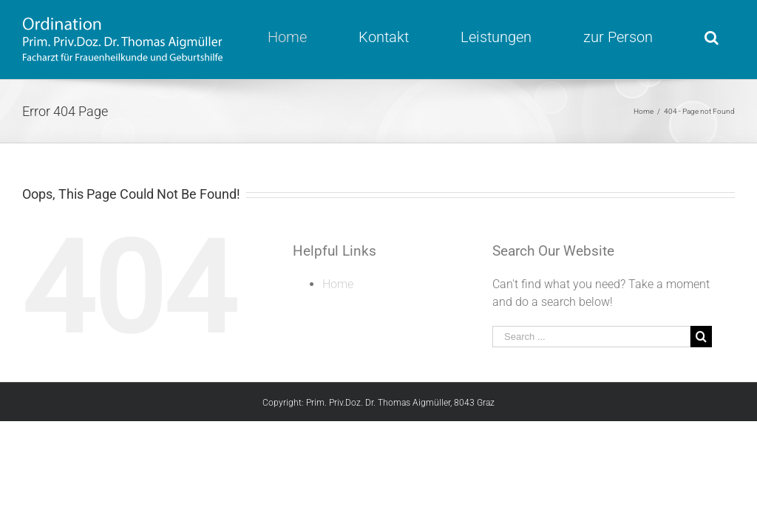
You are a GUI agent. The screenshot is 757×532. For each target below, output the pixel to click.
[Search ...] (591, 337)
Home (338, 284)
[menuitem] (296, 37)
